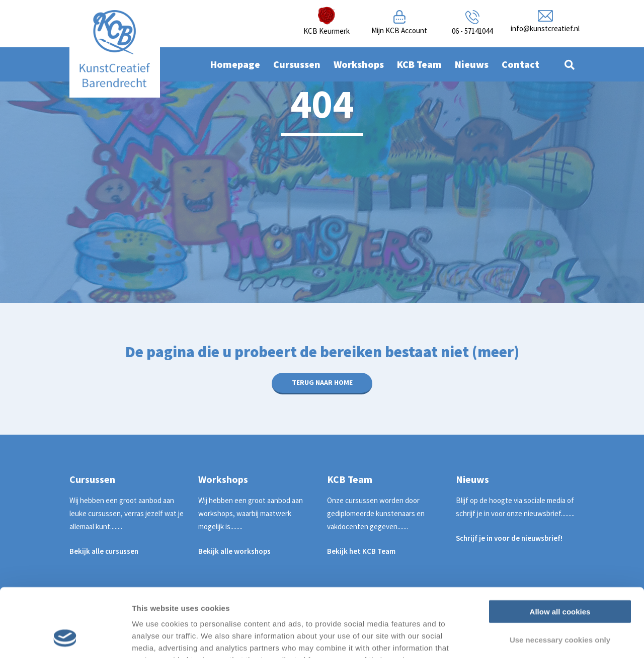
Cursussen (297, 64)
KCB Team (419, 64)
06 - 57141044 (472, 31)
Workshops (359, 64)
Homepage (235, 64)
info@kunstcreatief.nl (545, 28)
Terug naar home (322, 382)
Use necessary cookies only (560, 578)
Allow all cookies (560, 549)
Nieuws (472, 64)
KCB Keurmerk (327, 31)
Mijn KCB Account (399, 30)
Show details (528, 638)
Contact (520, 64)
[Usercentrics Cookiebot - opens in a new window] (65, 638)
